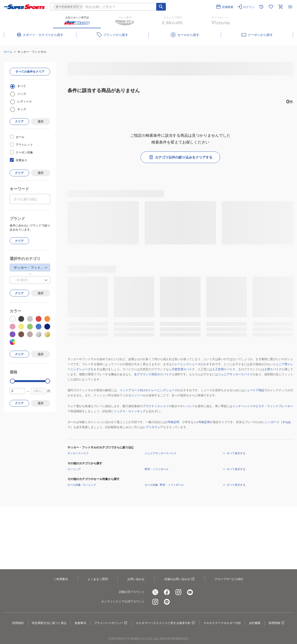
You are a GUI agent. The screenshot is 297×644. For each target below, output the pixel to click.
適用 (40, 121)
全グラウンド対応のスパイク (153, 374)
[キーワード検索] (161, 7)
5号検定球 (172, 422)
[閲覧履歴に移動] (261, 7)
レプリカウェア (153, 427)
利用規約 (18, 623)
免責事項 (80, 623)
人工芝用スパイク (224, 369)
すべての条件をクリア (30, 72)
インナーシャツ (243, 406)
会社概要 (255, 623)
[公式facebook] (167, 592)
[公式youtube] (190, 592)
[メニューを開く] (290, 7)
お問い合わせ (136, 579)
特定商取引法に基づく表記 (49, 623)
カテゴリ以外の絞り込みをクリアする (180, 157)
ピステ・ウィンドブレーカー (274, 406)
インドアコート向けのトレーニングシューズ (148, 390)
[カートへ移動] (281, 7)
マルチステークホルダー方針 (222, 623)
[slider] (12, 381)
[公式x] (155, 592)
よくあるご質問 (98, 579)
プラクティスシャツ (156, 406)
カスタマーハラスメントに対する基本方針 (166, 623)
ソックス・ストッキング (130, 411)
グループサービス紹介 (229, 579)
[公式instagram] (178, 592)
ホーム (8, 52)
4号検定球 (203, 422)
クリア (19, 121)
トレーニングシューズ (186, 364)
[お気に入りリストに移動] (271, 7)
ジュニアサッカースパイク (235, 374)
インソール (138, 395)
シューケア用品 (254, 390)
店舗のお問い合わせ (180, 579)
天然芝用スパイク (183, 369)
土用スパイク (273, 369)
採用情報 (277, 623)
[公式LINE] (167, 602)
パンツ (190, 406)
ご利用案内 (61, 579)
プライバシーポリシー (111, 623)
